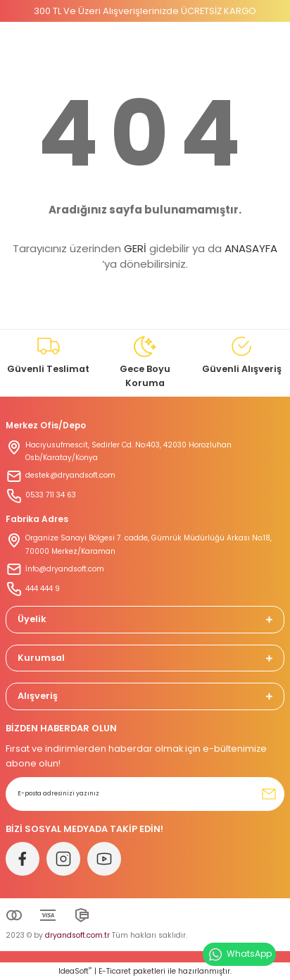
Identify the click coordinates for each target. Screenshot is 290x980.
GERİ (135, 248)
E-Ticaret (115, 971)
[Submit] (269, 794)
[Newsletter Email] (145, 794)
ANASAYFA (251, 248)
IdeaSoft (75, 971)
